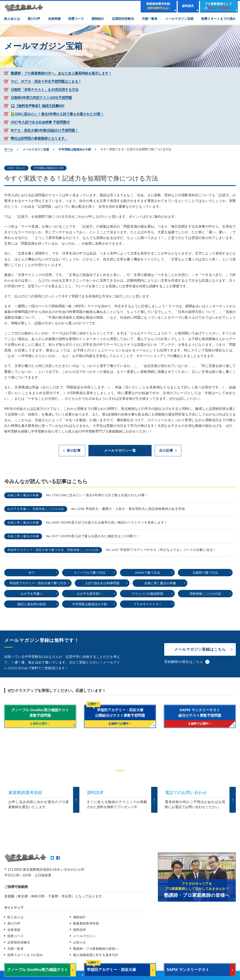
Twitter (52, 858)
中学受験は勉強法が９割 (49, 168)
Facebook (58, 858)
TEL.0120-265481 (98, 820)
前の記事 (74, 450)
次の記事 (166, 450)
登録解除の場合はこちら (184, 662)
